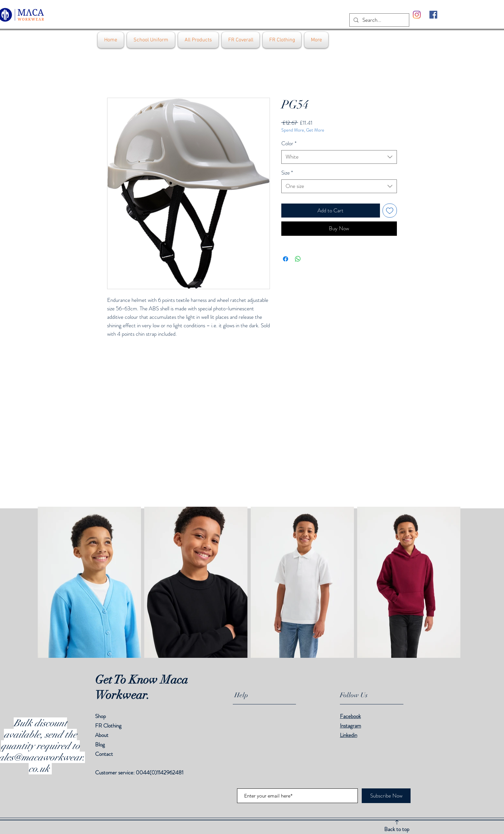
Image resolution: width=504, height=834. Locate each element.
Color (289, 143)
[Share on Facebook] (286, 259)
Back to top (397, 829)
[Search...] (379, 20)
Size (287, 173)
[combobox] (339, 157)
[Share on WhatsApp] (298, 259)
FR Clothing (108, 726)
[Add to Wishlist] (390, 211)
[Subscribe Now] (386, 796)
